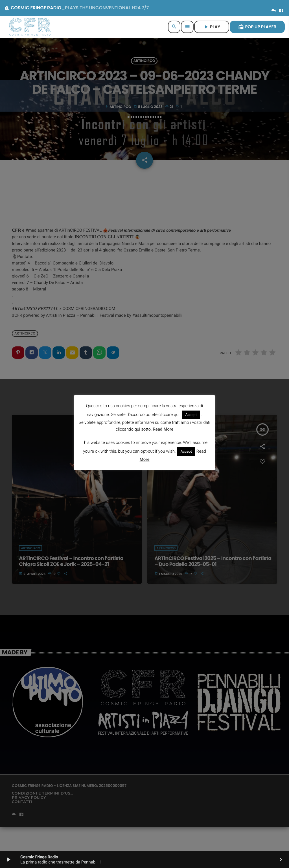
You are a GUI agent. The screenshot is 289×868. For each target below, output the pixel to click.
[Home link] (30, 27)
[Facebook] (281, 11)
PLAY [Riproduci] (212, 27)
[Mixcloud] (274, 11)
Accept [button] (191, 415)
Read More (163, 429)
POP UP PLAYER (257, 27)
